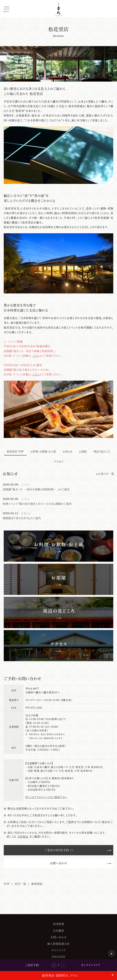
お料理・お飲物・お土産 (43, 451)
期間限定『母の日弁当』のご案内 (22, 518)
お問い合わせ (59, 863)
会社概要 (59, 931)
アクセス (59, 462)
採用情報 (59, 924)
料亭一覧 (21, 884)
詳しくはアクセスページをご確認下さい (46, 797)
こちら (36, 356)
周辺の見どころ (102, 451)
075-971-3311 (34, 700)
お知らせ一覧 (106, 474)
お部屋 (83, 451)
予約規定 (23, 837)
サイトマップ (59, 950)
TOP (7, 884)
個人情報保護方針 (59, 944)
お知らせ (68, 451)
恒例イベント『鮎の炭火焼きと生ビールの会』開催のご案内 (37, 504)
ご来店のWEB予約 (57, 850)
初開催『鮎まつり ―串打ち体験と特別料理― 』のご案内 (36, 489)
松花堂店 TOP (15, 451)
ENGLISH (59, 957)
